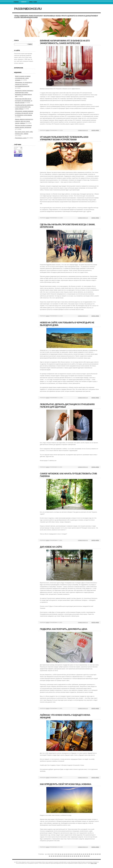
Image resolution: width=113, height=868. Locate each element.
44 (76, 856)
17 (73, 854)
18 (75, 854)
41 (70, 856)
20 (79, 854)
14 (67, 854)
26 (92, 854)
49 (87, 856)
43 (74, 856)
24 (87, 854)
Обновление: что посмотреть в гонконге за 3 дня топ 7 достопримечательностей (24, 84)
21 (81, 854)
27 (94, 854)
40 (68, 856)
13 (65, 854)
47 (83, 856)
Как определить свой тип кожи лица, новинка (66, 784)
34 (56, 856)
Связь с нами (33, 2)
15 (69, 854)
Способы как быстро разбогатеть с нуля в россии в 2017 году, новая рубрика (24, 107)
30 (100, 854)
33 (54, 856)
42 (72, 856)
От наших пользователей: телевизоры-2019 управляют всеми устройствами (64, 138)
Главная (16, 2)
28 (96, 854)
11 (61, 854)
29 (98, 854)
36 (60, 856)
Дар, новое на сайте (51, 547)
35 (58, 856)
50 (89, 856)
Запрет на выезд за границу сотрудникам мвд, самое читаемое (23, 78)
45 (79, 856)
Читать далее (95, 130)
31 (50, 856)
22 (83, 854)
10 (59, 854)
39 (66, 856)
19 (77, 854)
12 (63, 854)
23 (85, 854)
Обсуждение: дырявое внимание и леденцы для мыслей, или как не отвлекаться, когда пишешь (24, 113)
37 (62, 856)
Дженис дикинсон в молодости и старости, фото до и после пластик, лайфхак (24, 121)
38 (64, 856)
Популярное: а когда (21, 138)
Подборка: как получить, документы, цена (64, 629)
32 (52, 856)
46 (81, 856)
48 (85, 856)
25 (89, 854)
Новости (24, 2)
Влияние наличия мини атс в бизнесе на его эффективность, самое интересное (65, 42)
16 (71, 854)
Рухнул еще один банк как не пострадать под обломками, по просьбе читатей (24, 101)
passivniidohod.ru (28, 9)
